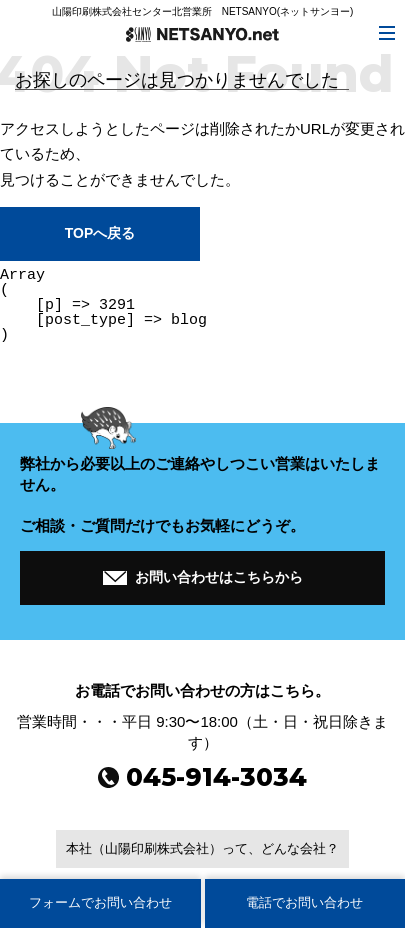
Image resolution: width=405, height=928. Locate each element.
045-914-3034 (202, 777)
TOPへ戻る (100, 233)
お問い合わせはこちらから (203, 575)
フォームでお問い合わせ (100, 902)
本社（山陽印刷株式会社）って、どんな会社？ (202, 848)
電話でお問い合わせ (304, 902)
